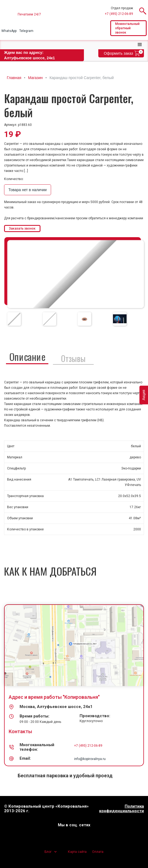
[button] (140, 45)
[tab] (14, 319)
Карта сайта (77, 852)
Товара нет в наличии (28, 190)
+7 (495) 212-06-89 (119, 14)
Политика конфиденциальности (122, 809)
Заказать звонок (22, 229)
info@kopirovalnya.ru (90, 759)
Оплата (98, 852)
